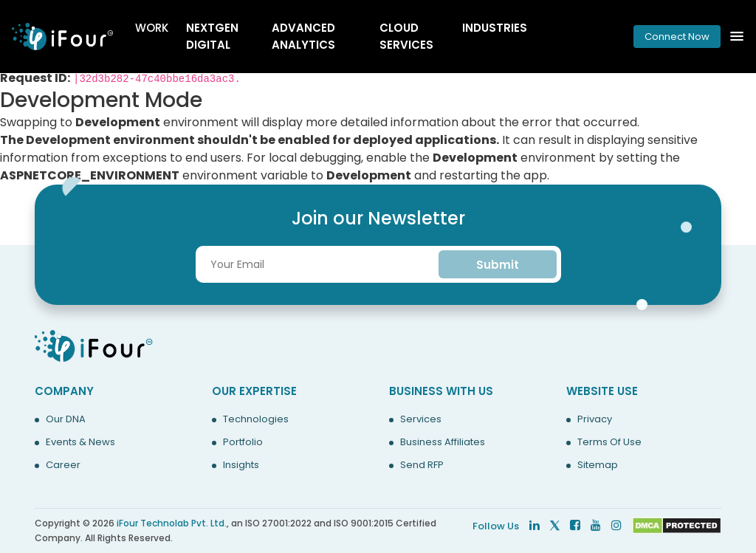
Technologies (256, 419)
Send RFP (422, 465)
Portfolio (243, 442)
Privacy (595, 419)
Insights (241, 465)
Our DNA (66, 419)
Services (421, 419)
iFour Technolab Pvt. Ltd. (172, 523)
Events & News (80, 442)
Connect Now (677, 37)
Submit (498, 265)
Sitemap (598, 465)
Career (63, 465)
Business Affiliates (443, 442)
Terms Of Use (609, 442)
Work (152, 28)
